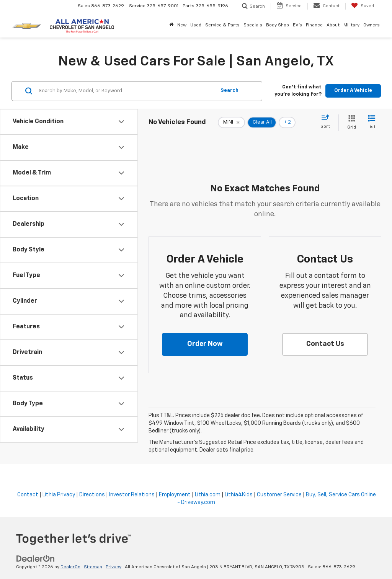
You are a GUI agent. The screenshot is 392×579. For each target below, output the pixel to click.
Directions (92, 495)
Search (229, 91)
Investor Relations (132, 495)
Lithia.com (208, 495)
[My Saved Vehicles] (363, 6)
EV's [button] (297, 25)
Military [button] (351, 25)
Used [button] (196, 25)
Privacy (114, 567)
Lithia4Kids (239, 495)
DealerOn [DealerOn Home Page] (70, 567)
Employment (175, 495)
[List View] (372, 123)
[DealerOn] (36, 559)
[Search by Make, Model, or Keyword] (126, 91)
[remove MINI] (231, 122)
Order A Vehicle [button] (353, 91)
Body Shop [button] (278, 25)
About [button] (333, 25)
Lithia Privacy (59, 495)
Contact (28, 495)
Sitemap (93, 567)
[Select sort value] (327, 122)
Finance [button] (314, 25)
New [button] (182, 25)
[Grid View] (350, 123)
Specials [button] (253, 25)
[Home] (171, 25)
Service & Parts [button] (222, 25)
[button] (205, 344)
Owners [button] (372, 25)
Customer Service (279, 495)
